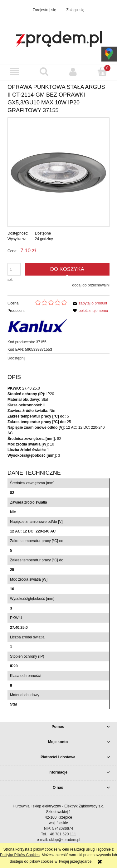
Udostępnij (16, 358)
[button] (15, 72)
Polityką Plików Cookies (20, 855)
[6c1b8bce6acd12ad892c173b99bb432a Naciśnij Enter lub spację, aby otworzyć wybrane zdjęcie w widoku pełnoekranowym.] (58, 172)
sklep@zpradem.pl (65, 840)
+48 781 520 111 (62, 834)
